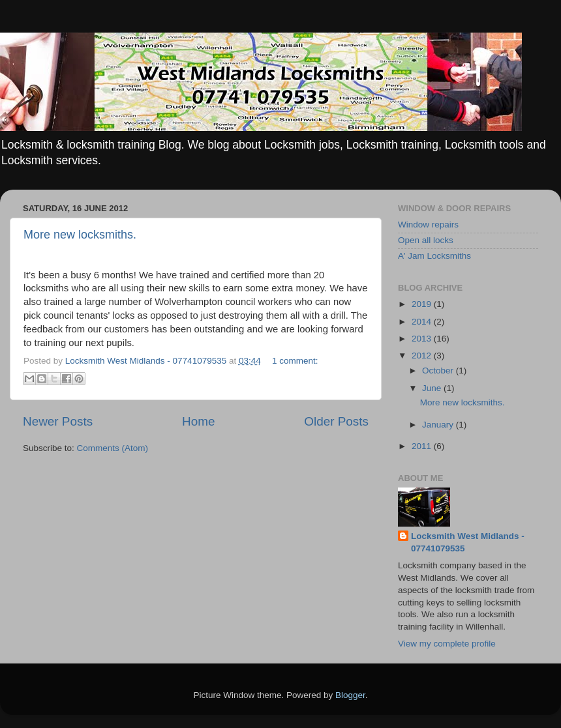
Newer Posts (58, 421)
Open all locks (426, 240)
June (433, 388)
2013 (423, 339)
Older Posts (336, 421)
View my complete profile (447, 644)
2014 (423, 322)
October (439, 371)
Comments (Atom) (113, 448)
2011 (423, 446)
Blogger (350, 695)
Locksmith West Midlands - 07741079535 (468, 542)
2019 (423, 304)
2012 (423, 356)
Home (198, 421)
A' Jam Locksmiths (434, 256)
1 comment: (295, 361)
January (439, 425)
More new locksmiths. (80, 235)
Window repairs (428, 225)
